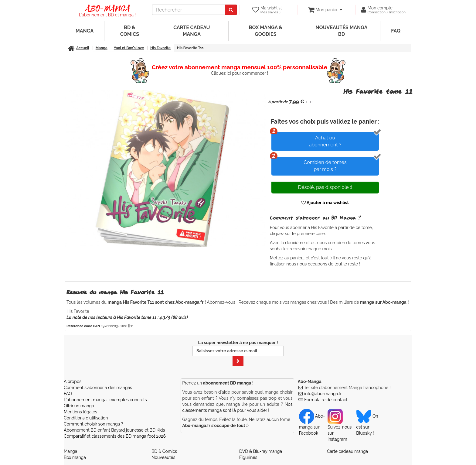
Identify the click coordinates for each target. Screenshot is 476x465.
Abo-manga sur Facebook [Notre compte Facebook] (312, 425)
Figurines (248, 457)
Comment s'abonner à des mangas (98, 388)
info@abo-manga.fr (323, 394)
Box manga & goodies (266, 31)
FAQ (396, 31)
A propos (73, 381)
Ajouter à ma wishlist (325, 203)
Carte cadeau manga (192, 31)
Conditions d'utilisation (86, 418)
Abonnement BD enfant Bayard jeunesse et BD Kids (114, 430)
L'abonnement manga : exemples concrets (105, 400)
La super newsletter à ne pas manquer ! (238, 353)
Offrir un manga (79, 406)
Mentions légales (80, 412)
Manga (85, 31)
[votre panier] (325, 10)
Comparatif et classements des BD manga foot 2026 (115, 436)
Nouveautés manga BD (341, 31)
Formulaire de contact (326, 400)
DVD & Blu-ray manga (261, 451)
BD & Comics (130, 31)
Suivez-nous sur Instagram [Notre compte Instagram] (340, 428)
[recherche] (189, 10)
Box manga (75, 457)
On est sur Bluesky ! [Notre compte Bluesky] (367, 425)
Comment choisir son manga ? (93, 424)
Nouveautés (163, 457)
